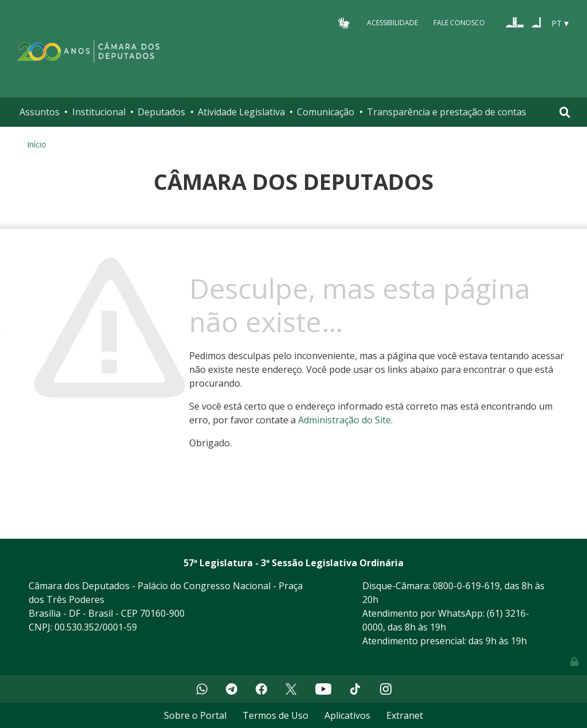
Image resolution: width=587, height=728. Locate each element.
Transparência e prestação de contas (447, 112)
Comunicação (326, 112)
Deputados (161, 112)
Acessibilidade (392, 23)
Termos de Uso (275, 715)
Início (37, 144)
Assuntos (40, 112)
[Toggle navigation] (565, 112)
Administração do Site (345, 420)
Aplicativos (347, 715)
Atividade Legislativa (241, 112)
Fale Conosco (459, 23)
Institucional (99, 112)
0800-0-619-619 (466, 586)
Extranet (405, 715)
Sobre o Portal (195, 715)
